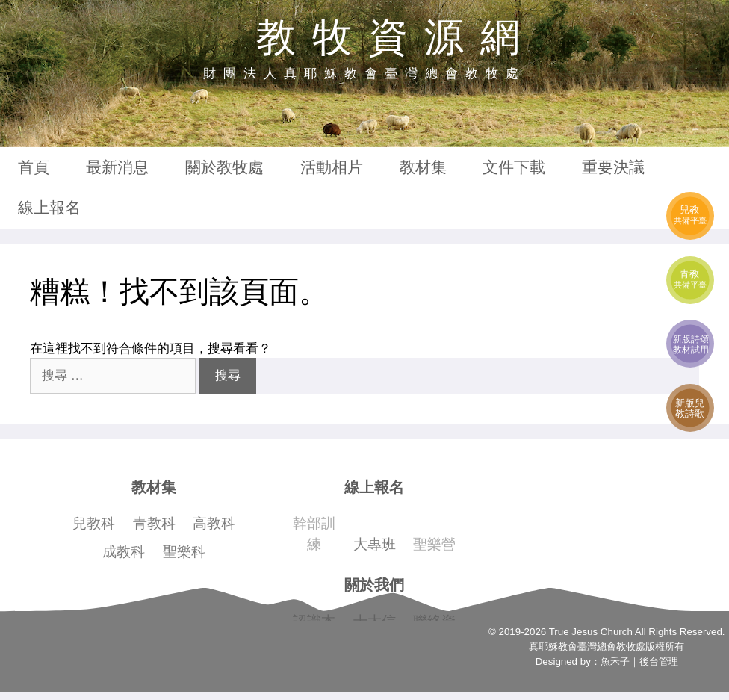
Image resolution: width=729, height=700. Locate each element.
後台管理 (659, 662)
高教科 (214, 523)
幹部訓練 (314, 534)
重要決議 (613, 167)
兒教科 (94, 523)
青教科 (154, 523)
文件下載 (514, 167)
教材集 (423, 167)
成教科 (124, 552)
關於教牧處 (224, 167)
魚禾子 (615, 662)
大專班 (375, 544)
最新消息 (117, 167)
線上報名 (49, 208)
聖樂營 (434, 544)
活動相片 (332, 167)
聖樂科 (184, 552)
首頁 (34, 167)
